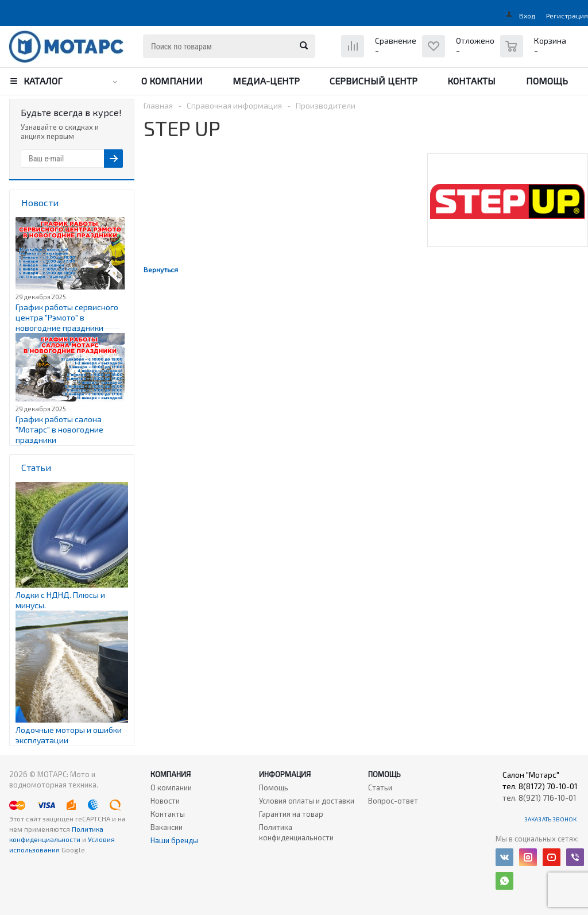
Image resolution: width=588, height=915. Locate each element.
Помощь (547, 81)
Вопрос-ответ (393, 801)
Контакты (471, 81)
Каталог (43, 81)
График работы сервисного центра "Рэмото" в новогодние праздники (67, 317)
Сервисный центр (374, 81)
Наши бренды (174, 840)
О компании (172, 81)
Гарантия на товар (291, 814)
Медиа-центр (266, 81)
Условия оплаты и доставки (307, 801)
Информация (285, 774)
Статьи (380, 787)
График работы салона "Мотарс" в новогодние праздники (59, 429)
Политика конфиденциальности (296, 832)
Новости (165, 801)
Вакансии (167, 827)
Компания (171, 774)
